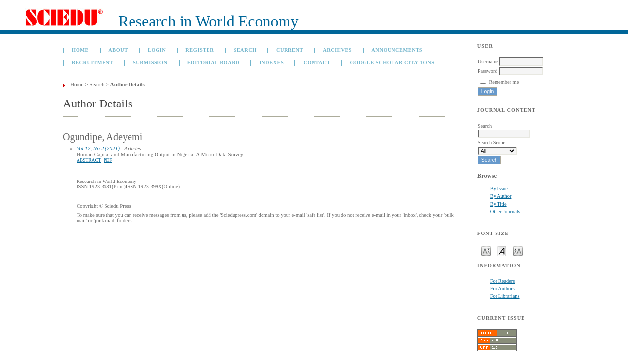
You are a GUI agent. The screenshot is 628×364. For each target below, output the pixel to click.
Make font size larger (518, 250)
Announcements (397, 50)
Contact (317, 63)
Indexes (271, 63)
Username (488, 62)
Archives (337, 50)
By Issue (499, 189)
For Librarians (505, 296)
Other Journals (505, 212)
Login (157, 50)
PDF (108, 160)
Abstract (89, 160)
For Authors (502, 289)
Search (245, 50)
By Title (498, 204)
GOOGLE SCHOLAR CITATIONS (392, 63)
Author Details (128, 84)
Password (488, 71)
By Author (501, 196)
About (118, 50)
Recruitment (92, 63)
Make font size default (502, 250)
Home (80, 50)
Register (200, 50)
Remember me (504, 82)
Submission (150, 63)
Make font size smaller (486, 250)
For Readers (503, 281)
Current (290, 50)
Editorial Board (214, 63)
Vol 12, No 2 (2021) (98, 148)
